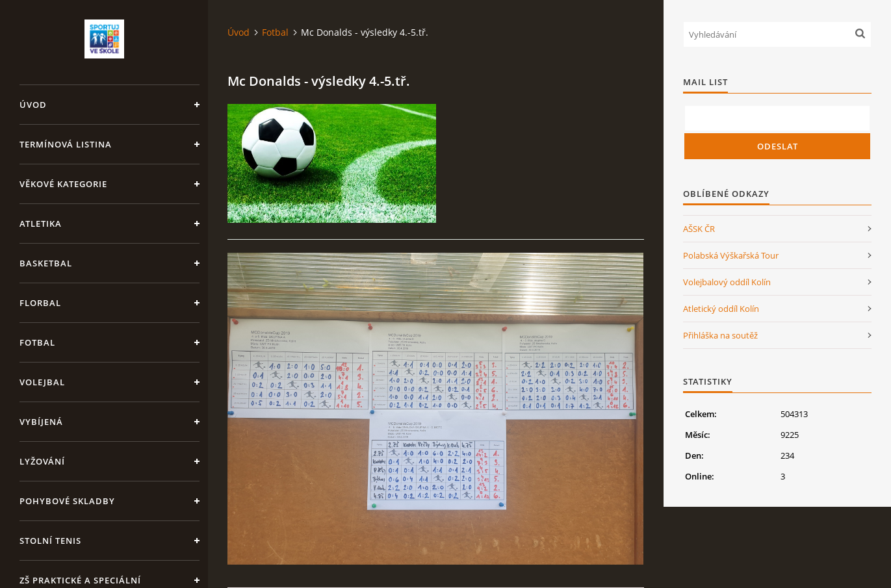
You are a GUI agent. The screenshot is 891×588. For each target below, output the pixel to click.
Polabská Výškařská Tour (731, 255)
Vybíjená (41, 422)
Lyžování (42, 461)
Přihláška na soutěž (720, 335)
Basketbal (46, 263)
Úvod (33, 105)
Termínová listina (66, 144)
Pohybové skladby (67, 501)
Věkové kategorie (63, 184)
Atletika (41, 224)
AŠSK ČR (699, 229)
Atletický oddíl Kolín (721, 309)
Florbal (40, 303)
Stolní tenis (50, 541)
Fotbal (37, 342)
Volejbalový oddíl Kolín (727, 282)
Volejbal (42, 382)
